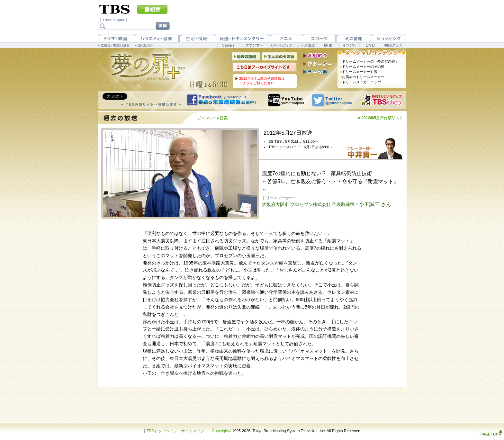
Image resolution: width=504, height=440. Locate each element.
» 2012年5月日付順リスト (381, 118)
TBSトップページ (162, 431)
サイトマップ (193, 431)
